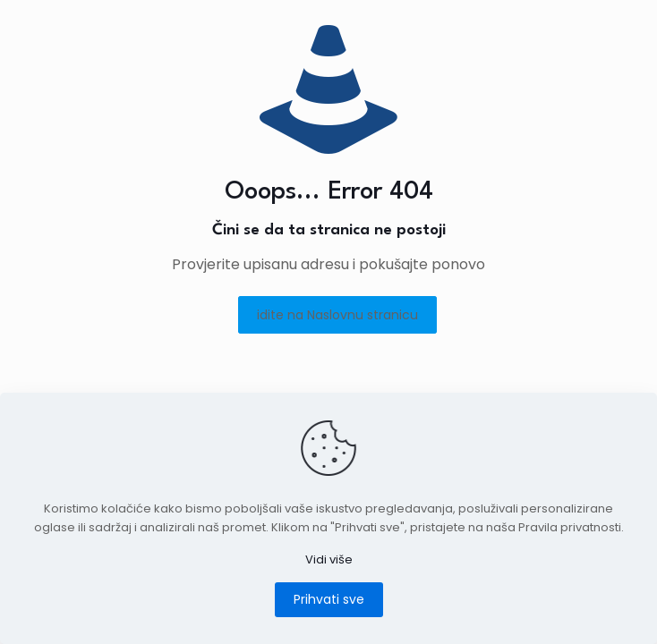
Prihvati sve (329, 599)
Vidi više (329, 559)
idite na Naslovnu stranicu (337, 315)
